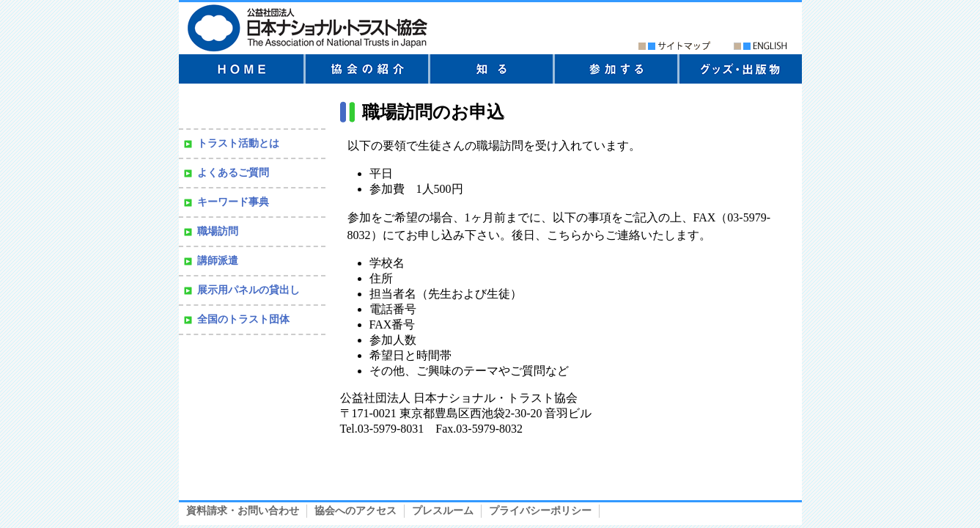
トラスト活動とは (238, 143)
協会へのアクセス (355, 511)
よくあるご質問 (233, 173)
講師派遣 (218, 261)
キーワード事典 (233, 202)
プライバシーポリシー (540, 511)
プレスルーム (443, 511)
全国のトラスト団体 (243, 319)
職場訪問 (218, 231)
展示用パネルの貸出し (248, 290)
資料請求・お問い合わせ (243, 511)
